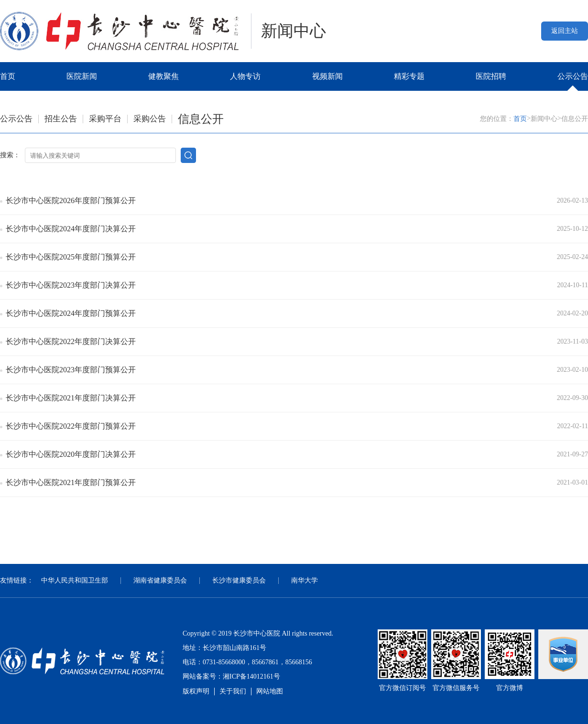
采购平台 (105, 119)
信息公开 (201, 119)
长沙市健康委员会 (239, 580)
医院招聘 (491, 76)
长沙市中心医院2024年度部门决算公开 (71, 229)
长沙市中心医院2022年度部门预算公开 (71, 426)
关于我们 (233, 691)
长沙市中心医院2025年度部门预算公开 (71, 257)
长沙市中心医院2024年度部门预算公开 (71, 313)
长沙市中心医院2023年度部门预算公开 (71, 370)
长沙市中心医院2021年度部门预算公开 (71, 482)
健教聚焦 (163, 76)
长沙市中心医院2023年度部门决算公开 (71, 285)
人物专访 (245, 76)
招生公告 (61, 119)
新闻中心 (544, 119)
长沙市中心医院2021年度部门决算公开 (71, 398)
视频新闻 (327, 76)
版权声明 (196, 691)
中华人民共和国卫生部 (75, 580)
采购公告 (150, 119)
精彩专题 (409, 76)
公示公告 (573, 76)
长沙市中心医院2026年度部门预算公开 (71, 200)
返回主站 (565, 31)
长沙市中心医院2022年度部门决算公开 (71, 341)
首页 (8, 76)
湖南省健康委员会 (160, 580)
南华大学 (305, 580)
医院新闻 (82, 76)
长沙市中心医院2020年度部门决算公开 (71, 454)
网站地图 (270, 691)
